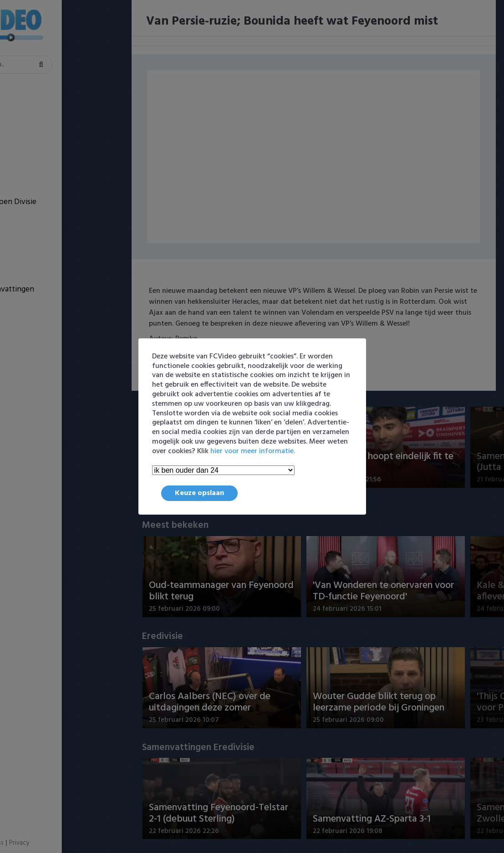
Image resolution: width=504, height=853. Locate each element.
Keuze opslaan (199, 493)
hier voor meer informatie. (253, 451)
